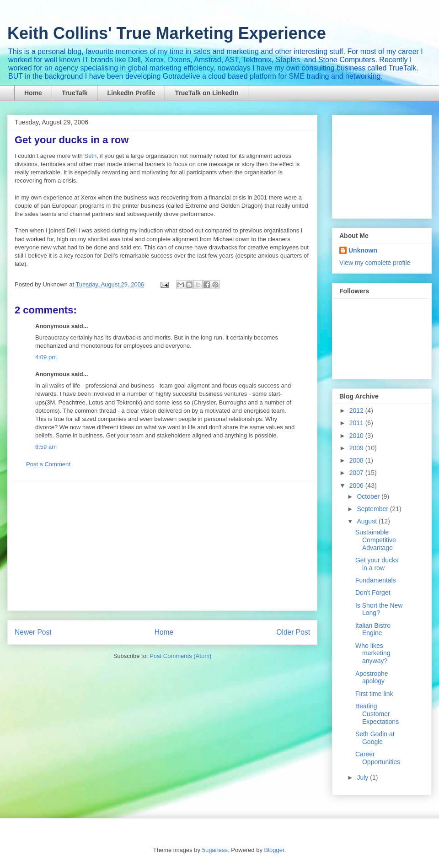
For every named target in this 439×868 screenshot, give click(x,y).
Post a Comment (48, 464)
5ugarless (215, 850)
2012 (357, 410)
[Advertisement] (162, 546)
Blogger (274, 850)
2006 (357, 485)
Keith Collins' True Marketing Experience (167, 33)
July (363, 777)
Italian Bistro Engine (373, 629)
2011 (357, 423)
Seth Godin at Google (375, 738)
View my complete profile (375, 263)
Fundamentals (376, 580)
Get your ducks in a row (72, 140)
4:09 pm (46, 357)
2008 (357, 460)
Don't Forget (373, 593)
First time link (374, 694)
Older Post (293, 632)
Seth (90, 156)
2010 (357, 436)
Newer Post (33, 632)
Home (33, 93)
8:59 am (46, 447)
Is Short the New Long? (379, 609)
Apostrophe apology (372, 677)
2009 (357, 448)
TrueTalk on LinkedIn (206, 93)
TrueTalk (75, 93)
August (367, 521)
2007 (357, 473)
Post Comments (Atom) (180, 656)
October (369, 496)
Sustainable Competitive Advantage (376, 540)
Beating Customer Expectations (377, 714)
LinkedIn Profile (131, 93)
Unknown (363, 250)
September (373, 509)
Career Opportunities (378, 758)
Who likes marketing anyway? (373, 653)
